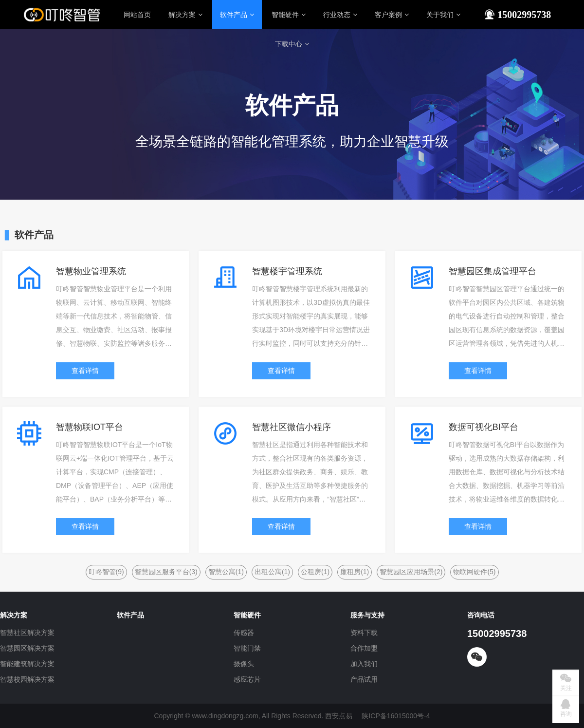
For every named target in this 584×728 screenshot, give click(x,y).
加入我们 (364, 664)
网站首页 (137, 15)
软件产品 (237, 15)
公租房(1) (315, 572)
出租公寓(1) (272, 572)
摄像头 (244, 664)
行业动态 (340, 15)
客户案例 (392, 15)
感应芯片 (247, 679)
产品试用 (364, 679)
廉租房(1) (355, 572)
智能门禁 (247, 648)
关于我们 (443, 15)
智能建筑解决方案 (27, 664)
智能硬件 (289, 15)
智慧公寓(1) (226, 572)
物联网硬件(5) (474, 572)
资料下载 (364, 633)
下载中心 (292, 44)
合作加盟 (364, 648)
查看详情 (85, 371)
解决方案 (185, 15)
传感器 (244, 633)
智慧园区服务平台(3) (166, 572)
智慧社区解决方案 (27, 633)
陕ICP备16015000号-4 (396, 716)
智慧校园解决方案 (27, 679)
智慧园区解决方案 (27, 648)
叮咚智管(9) (106, 572)
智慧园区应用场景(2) (411, 572)
